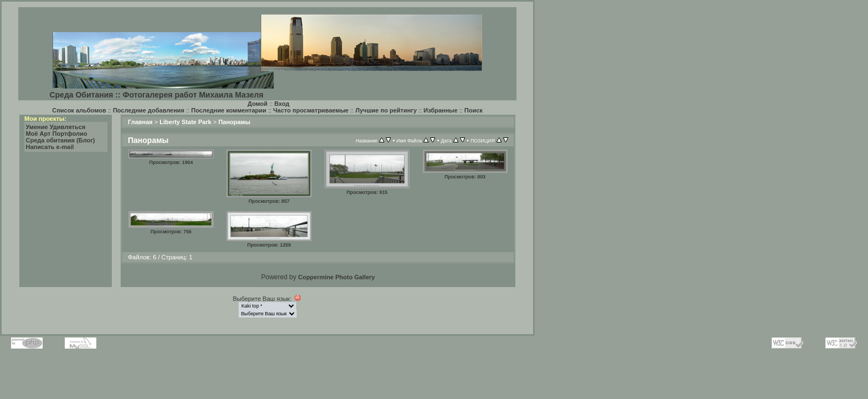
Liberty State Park (185, 122)
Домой (257, 104)
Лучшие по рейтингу (386, 110)
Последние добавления (149, 110)
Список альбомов (79, 110)
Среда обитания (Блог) (61, 140)
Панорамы (234, 122)
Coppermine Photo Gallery (336, 277)
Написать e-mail (50, 147)
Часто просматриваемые (311, 110)
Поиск (474, 110)
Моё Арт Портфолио (57, 134)
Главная (140, 122)
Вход (282, 104)
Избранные (441, 110)
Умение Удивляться (56, 127)
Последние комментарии (229, 110)
